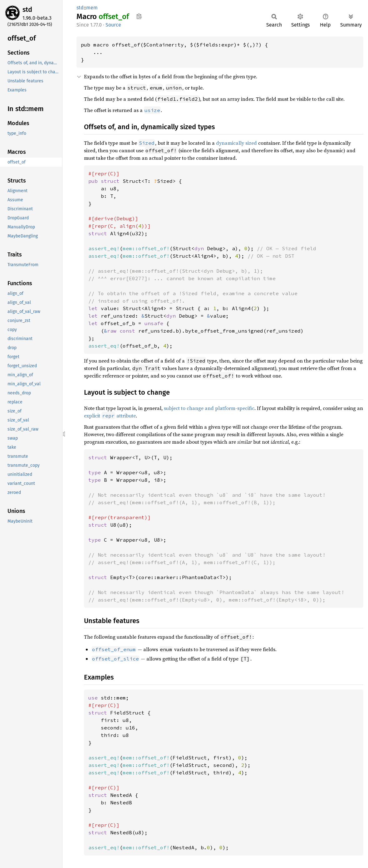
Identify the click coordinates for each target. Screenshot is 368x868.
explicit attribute (110, 416)
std (27, 10)
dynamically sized (236, 143)
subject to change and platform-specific (209, 408)
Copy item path (139, 16)
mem (92, 8)
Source (113, 25)
